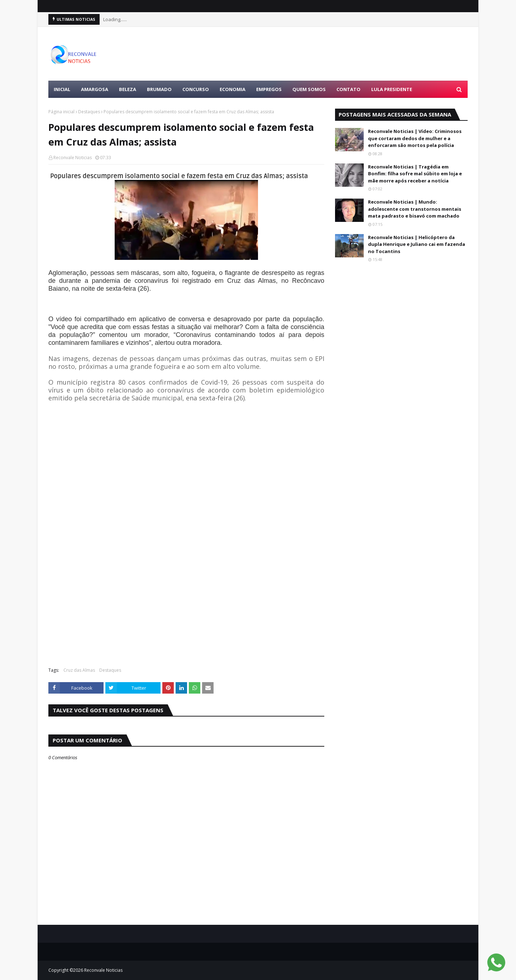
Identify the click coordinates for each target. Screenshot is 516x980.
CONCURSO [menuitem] (196, 89)
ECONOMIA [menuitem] (233, 89)
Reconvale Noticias (73, 158)
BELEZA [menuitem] (128, 89)
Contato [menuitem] (348, 89)
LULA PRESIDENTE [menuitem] (392, 89)
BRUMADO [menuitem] (159, 89)
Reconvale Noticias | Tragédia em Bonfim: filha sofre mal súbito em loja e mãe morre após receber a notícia (415, 174)
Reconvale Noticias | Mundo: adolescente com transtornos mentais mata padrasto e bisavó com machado (415, 209)
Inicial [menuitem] (62, 89)
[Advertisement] (337, 54)
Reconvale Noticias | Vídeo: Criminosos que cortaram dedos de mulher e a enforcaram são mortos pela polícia (415, 138)
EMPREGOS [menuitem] (269, 89)
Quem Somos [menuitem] (309, 89)
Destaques (89, 112)
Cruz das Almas (79, 670)
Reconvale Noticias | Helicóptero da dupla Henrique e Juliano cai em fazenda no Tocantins (417, 244)
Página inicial (61, 112)
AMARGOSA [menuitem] (95, 89)
